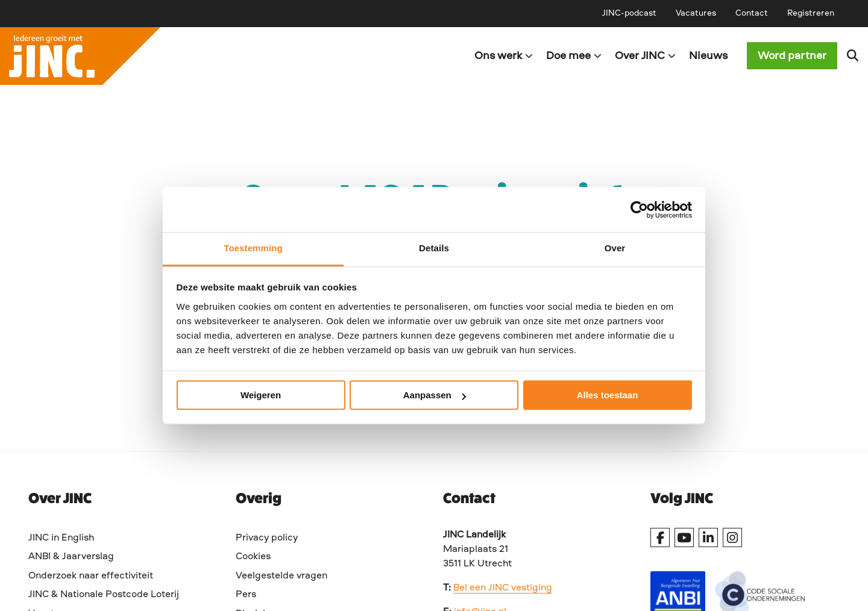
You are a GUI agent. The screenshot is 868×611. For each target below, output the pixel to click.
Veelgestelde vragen (281, 576)
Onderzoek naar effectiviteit (91, 576)
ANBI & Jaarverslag (71, 557)
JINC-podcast (629, 13)
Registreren (811, 13)
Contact (752, 13)
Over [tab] (615, 248)
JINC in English (61, 538)
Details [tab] (434, 248)
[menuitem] (629, 13)
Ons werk (504, 56)
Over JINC (645, 56)
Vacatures (696, 13)
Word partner (792, 56)
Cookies (253, 557)
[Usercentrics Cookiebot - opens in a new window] (639, 210)
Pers (246, 595)
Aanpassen (435, 395)
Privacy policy (267, 538)
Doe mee (574, 56)
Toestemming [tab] (253, 248)
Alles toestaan (608, 395)
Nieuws (708, 56)
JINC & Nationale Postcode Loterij (104, 595)
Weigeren (261, 395)
